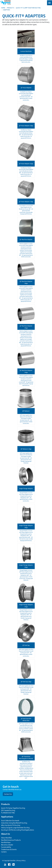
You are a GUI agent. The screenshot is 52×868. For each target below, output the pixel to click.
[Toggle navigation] (50, 3)
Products (11, 8)
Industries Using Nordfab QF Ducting (14, 823)
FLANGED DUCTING (8, 813)
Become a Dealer (7, 845)
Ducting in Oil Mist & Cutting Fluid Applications (18, 830)
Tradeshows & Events (9, 849)
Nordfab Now (6, 842)
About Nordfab (6, 838)
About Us (6, 834)
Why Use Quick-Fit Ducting (11, 825)
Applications (7, 817)
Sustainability (6, 847)
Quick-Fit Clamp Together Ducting (28, 8)
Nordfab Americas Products (11, 840)
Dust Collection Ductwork (10, 821)
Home (3, 8)
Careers (4, 852)
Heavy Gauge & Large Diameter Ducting (15, 828)
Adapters (7, 10)
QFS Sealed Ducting (8, 810)
